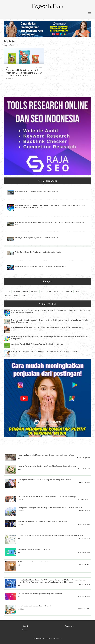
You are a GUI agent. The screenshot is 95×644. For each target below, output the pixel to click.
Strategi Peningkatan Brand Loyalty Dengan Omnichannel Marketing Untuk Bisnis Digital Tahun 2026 (50, 536)
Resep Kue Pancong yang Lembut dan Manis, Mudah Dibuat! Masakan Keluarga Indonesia (47, 466)
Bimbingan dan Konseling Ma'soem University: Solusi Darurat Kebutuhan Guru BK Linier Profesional (50, 508)
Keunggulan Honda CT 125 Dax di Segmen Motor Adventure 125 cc (37, 191)
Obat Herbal (16, 291)
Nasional (78, 291)
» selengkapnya (9, 79)
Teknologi (23, 296)
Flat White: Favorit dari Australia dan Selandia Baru (34, 562)
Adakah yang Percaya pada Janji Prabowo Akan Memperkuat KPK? (37, 238)
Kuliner (43, 291)
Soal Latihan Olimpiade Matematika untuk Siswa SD (34, 606)
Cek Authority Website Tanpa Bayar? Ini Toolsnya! (34, 549)
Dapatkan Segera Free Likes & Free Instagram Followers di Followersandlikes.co (41, 266)
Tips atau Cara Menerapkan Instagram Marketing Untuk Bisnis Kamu (40, 594)
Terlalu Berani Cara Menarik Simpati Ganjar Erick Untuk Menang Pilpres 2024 (42, 521)
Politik (49, 291)
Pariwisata (25, 291)
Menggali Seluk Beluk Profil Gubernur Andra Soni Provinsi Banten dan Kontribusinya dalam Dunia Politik (45, 352)
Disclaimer (26, 630)
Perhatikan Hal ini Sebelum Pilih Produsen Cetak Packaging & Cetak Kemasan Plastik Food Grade (24, 73)
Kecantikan (35, 291)
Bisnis (16, 296)
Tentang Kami (69, 626)
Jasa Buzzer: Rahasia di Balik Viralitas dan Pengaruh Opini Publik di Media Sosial (37, 344)
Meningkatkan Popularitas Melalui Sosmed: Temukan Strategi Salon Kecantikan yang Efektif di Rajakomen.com (48, 327)
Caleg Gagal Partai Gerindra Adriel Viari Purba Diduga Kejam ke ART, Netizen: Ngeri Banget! (47, 497)
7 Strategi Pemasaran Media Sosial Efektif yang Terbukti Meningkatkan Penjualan (44, 480)
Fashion (7, 291)
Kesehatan (69, 291)
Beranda (26, 626)
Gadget (56, 291)
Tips (7, 67)
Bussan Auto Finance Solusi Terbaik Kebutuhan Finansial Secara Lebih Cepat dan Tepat (46, 455)
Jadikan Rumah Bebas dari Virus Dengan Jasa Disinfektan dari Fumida (38, 252)
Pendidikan (8, 296)
